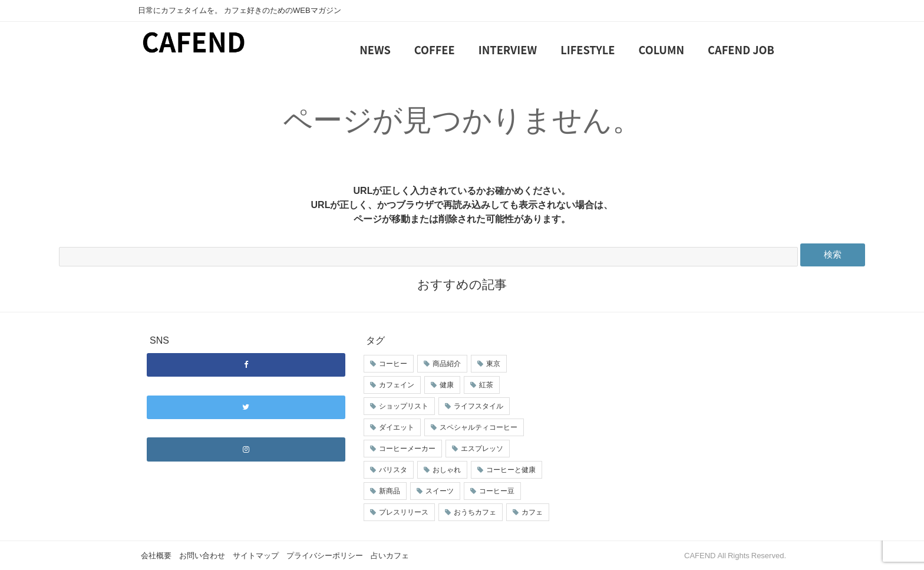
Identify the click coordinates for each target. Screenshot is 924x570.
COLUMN (662, 50)
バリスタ (393, 470)
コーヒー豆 (497, 491)
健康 (447, 385)
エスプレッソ (482, 449)
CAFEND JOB (741, 50)
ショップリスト (404, 406)
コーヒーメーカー (407, 449)
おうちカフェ (475, 512)
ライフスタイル (478, 406)
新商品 (390, 491)
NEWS (375, 50)
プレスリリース (404, 512)
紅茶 (486, 385)
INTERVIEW (508, 50)
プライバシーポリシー (325, 556)
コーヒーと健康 (511, 470)
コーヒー (393, 364)
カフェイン (397, 385)
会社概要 (156, 556)
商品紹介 (447, 364)
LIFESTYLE (588, 50)
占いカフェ (390, 556)
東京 (493, 364)
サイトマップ (256, 556)
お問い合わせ (202, 556)
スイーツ (440, 491)
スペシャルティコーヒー (478, 427)
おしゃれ (447, 470)
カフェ (532, 512)
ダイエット (397, 427)
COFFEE (435, 50)
